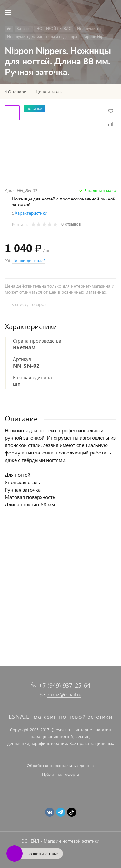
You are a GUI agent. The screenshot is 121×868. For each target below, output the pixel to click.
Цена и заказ (49, 92)
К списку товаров (29, 304)
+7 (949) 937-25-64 (64, 685)
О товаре (17, 92)
